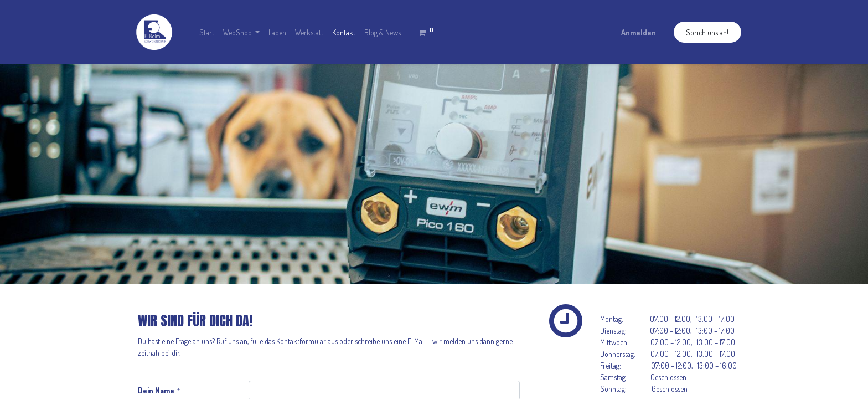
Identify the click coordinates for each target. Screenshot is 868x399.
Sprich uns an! (707, 32)
